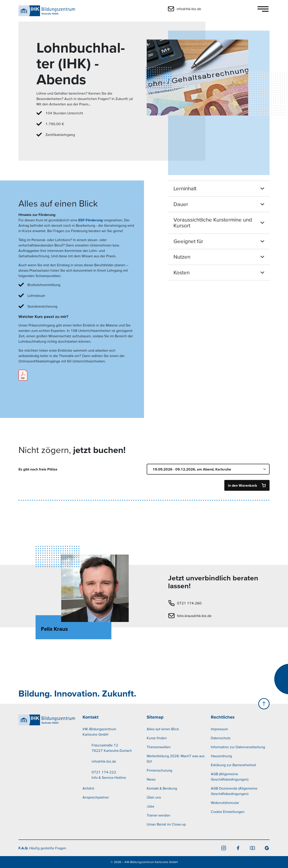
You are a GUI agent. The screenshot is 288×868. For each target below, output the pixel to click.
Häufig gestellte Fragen (42, 848)
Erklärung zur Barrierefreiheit (233, 765)
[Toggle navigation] (263, 9)
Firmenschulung (159, 770)
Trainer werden (159, 815)
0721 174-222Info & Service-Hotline (109, 775)
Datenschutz (221, 738)
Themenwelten (159, 747)
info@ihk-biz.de (104, 761)
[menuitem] (112, 761)
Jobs (150, 806)
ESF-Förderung (90, 220)
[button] (215, 9)
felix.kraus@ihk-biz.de (194, 616)
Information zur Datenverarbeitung (238, 747)
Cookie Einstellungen (228, 812)
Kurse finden (157, 738)
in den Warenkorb (242, 485)
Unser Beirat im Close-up (166, 824)
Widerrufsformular (225, 803)
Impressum (219, 729)
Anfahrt (88, 788)
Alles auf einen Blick (163, 729)
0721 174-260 (189, 603)
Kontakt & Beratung (162, 788)
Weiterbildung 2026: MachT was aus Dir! (176, 759)
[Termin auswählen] (208, 469)
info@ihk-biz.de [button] (189, 9)
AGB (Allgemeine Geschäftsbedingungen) (230, 777)
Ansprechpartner (96, 797)
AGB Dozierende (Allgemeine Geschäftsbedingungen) (234, 791)
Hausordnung (221, 756)
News (151, 779)
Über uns (154, 797)
